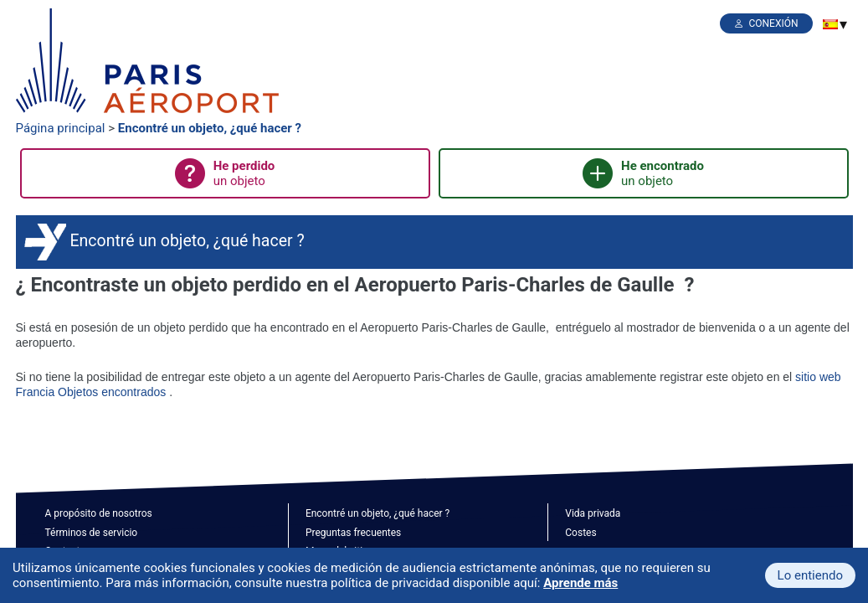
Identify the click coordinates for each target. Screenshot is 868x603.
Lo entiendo (810, 575)
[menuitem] (830, 24)
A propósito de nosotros (99, 513)
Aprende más (580, 583)
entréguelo (583, 327)
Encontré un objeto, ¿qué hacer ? (210, 128)
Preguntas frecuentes (353, 533)
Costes (580, 533)
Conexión (773, 23)
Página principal (61, 128)
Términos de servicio (92, 533)
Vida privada (593, 513)
